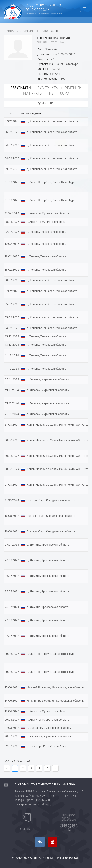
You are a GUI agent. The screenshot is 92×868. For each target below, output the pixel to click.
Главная (10, 31)
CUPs (65, 94)
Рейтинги (73, 88)
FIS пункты (33, 94)
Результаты (21, 88)
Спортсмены (29, 31)
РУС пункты (48, 88)
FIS (51, 94)
